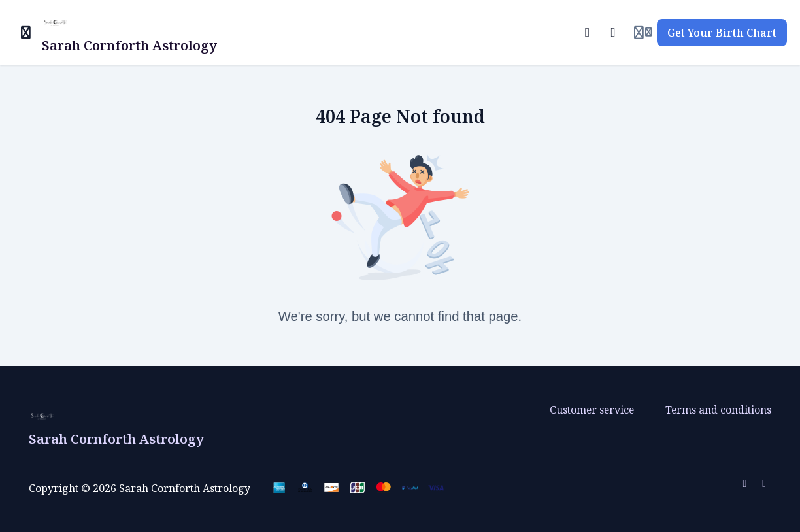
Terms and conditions (718, 410)
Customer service (592, 410)
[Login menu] (643, 33)
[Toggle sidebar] (26, 33)
